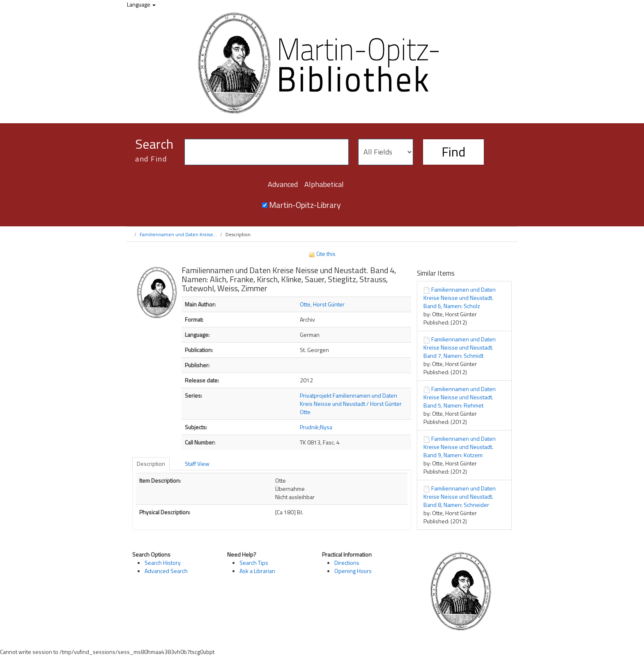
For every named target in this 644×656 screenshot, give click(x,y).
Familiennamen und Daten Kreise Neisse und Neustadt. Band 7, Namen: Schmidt (460, 347)
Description (151, 464)
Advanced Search (166, 571)
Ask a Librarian (257, 571)
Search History (163, 563)
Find (453, 152)
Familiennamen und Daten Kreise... (178, 234)
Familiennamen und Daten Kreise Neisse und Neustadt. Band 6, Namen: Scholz (460, 298)
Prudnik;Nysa (316, 427)
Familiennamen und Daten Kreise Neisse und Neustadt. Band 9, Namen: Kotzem (460, 447)
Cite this (322, 254)
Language (141, 4)
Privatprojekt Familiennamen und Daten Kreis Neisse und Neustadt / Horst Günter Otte (351, 404)
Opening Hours (353, 571)
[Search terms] (267, 152)
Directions (347, 563)
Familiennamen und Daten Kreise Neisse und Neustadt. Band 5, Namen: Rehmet (460, 397)
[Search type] (386, 152)
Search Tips (254, 563)
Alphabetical (324, 184)
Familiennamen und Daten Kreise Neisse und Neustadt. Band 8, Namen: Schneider (460, 496)
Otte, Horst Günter (322, 304)
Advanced (283, 184)
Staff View (197, 464)
